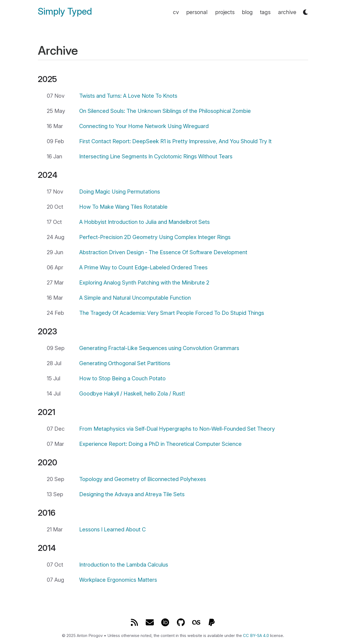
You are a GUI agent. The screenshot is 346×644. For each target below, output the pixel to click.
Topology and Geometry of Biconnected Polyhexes (143, 479)
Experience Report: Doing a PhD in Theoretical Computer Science (160, 444)
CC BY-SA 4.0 (256, 636)
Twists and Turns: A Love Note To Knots (128, 96)
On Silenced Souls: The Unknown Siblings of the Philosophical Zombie (165, 111)
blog (247, 12)
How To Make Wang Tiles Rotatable (123, 207)
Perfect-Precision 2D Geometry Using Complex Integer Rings (155, 237)
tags (265, 12)
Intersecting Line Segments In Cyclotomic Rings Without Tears (156, 156)
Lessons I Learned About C (112, 529)
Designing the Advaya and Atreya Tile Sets (132, 494)
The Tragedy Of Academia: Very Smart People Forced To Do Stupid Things (172, 313)
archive (287, 12)
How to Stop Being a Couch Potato (122, 378)
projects (225, 12)
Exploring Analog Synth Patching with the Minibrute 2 (144, 283)
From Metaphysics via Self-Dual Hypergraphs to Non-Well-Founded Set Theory (177, 429)
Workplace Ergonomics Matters (118, 580)
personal (197, 12)
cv (176, 12)
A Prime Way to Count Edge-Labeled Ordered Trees (143, 267)
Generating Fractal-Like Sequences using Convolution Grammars (159, 348)
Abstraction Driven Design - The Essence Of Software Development (163, 252)
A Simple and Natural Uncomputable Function (135, 298)
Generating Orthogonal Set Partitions (125, 363)
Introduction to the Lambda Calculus (124, 565)
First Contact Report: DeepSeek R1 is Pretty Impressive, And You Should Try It (175, 141)
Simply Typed (65, 12)
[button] (305, 12)
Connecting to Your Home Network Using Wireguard (144, 126)
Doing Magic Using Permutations (120, 192)
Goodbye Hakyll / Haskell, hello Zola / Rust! (132, 394)
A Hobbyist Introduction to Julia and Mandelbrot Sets (144, 222)
